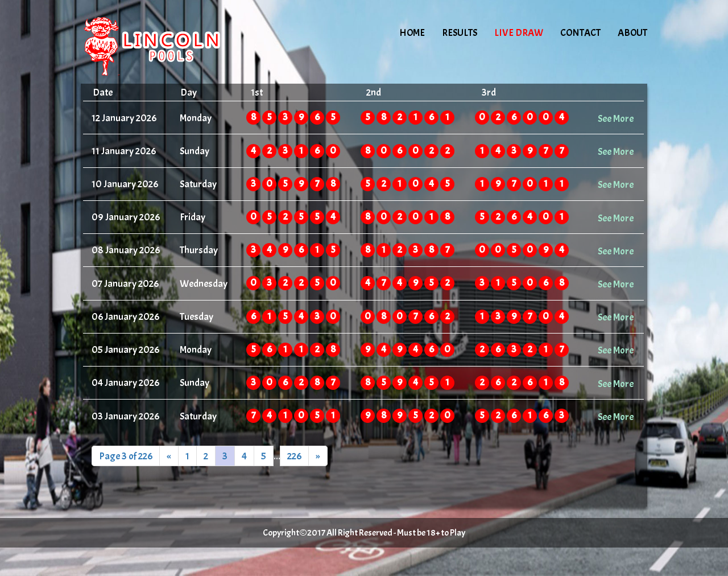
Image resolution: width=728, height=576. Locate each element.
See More (616, 118)
